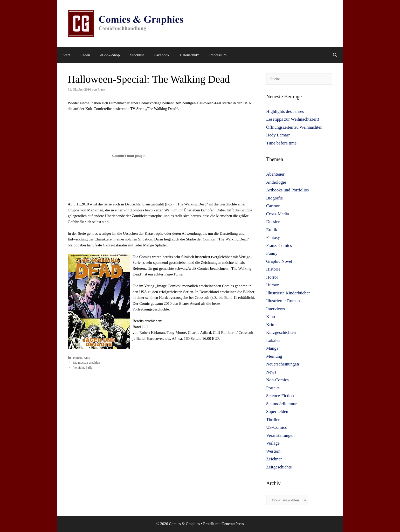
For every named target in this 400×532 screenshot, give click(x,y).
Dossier (273, 222)
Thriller (273, 420)
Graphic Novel (279, 261)
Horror (78, 358)
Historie (273, 269)
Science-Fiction (280, 396)
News (271, 372)
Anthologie (276, 182)
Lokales (273, 340)
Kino (87, 358)
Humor (272, 285)
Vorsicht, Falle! (83, 368)
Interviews (275, 309)
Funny (272, 253)
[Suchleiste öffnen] (335, 55)
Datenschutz (189, 55)
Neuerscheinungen (283, 364)
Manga (272, 348)
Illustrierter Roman (283, 301)
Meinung (274, 356)
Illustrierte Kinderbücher (288, 293)
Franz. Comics (279, 246)
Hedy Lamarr (278, 135)
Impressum (218, 55)
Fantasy (273, 237)
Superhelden (277, 412)
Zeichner (274, 459)
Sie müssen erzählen (87, 363)
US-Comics (276, 427)
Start (66, 55)
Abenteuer (275, 174)
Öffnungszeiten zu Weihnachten (294, 127)
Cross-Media (278, 214)
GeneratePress (233, 524)
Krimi (271, 325)
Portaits (273, 388)
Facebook (162, 55)
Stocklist (137, 55)
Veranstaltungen (280, 435)
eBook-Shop (110, 55)
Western (273, 451)
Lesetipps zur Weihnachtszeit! (293, 119)
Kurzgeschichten (281, 332)
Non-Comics (277, 380)
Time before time (281, 143)
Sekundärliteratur (281, 404)
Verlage (273, 443)
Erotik (272, 230)
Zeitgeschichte (279, 467)
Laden (85, 55)
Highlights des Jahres (285, 111)
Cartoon (273, 206)
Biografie (274, 198)
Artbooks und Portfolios (287, 190)
